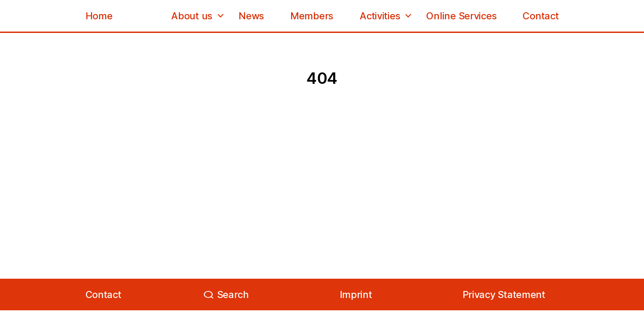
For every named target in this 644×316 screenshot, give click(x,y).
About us (192, 16)
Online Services (461, 16)
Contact (541, 16)
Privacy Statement (504, 294)
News (251, 16)
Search (233, 294)
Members (312, 16)
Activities (380, 16)
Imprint (356, 294)
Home (99, 16)
